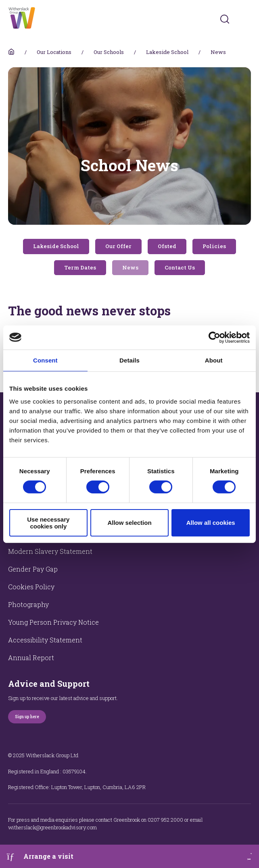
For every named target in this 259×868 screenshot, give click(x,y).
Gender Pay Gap (33, 569)
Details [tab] (129, 360)
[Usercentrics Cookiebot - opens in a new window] (214, 337)
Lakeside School (167, 52)
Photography (28, 604)
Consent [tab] (45, 360)
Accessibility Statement (45, 640)
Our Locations (54, 52)
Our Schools (109, 52)
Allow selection (129, 523)
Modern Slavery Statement (50, 551)
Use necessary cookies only (48, 523)
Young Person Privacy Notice (53, 622)
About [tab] (214, 360)
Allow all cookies (211, 523)
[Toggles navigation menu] (245, 19)
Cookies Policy (31, 587)
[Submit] (225, 19)
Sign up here (27, 717)
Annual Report (31, 658)
